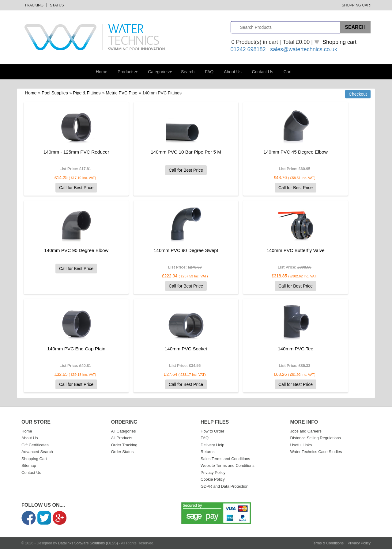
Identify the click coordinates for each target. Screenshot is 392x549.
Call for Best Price (76, 188)
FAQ (209, 72)
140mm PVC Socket (186, 349)
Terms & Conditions (328, 543)
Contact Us (263, 72)
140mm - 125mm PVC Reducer (76, 152)
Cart (288, 72)
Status (57, 5)
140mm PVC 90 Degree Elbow (76, 250)
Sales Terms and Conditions (225, 459)
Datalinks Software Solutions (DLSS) (88, 543)
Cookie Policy (213, 479)
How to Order (212, 431)
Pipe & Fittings (87, 93)
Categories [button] (160, 72)
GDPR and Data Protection (224, 486)
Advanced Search (37, 452)
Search (188, 72)
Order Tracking (124, 445)
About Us (233, 72)
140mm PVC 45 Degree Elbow (296, 152)
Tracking (34, 5)
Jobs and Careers (306, 431)
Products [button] (128, 72)
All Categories (124, 431)
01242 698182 (248, 49)
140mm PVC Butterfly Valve (296, 250)
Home (102, 72)
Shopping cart (339, 42)
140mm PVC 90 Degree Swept (186, 250)
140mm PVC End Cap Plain (76, 349)
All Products (122, 438)
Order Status (123, 452)
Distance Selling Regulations (316, 438)
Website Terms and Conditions (228, 465)
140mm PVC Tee (296, 349)
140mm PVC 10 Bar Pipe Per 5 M (186, 152)
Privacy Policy (213, 473)
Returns (208, 452)
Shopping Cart (357, 5)
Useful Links (301, 445)
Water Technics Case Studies (316, 452)
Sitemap (29, 465)
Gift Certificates (35, 445)
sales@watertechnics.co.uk (303, 49)
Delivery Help (212, 445)
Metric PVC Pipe (121, 93)
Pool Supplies (55, 93)
